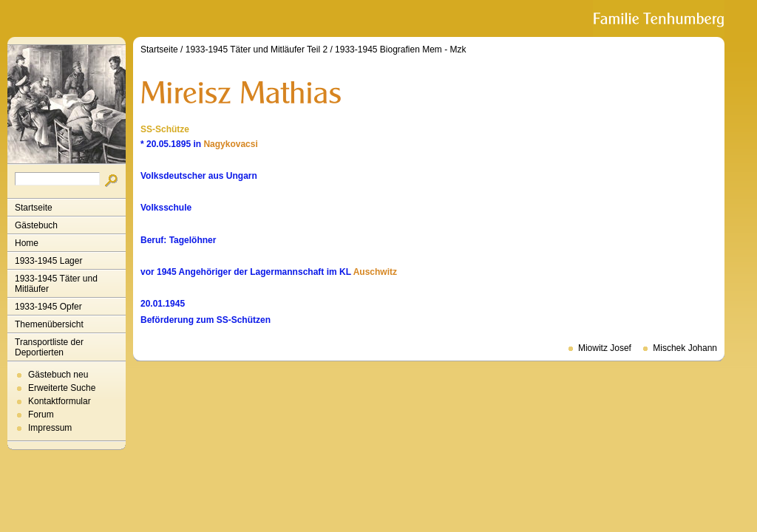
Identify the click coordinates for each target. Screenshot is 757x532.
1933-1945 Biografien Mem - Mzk (400, 50)
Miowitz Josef (605, 348)
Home (27, 243)
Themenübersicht (49, 324)
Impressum (50, 428)
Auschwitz (375, 272)
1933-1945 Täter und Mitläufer (56, 284)
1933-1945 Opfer (48, 307)
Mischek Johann (685, 348)
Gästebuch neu (58, 375)
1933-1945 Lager (48, 261)
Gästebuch (36, 225)
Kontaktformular (60, 401)
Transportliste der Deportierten (49, 347)
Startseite (34, 208)
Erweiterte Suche (62, 388)
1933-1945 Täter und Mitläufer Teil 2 (257, 50)
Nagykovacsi (230, 144)
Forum (41, 415)
